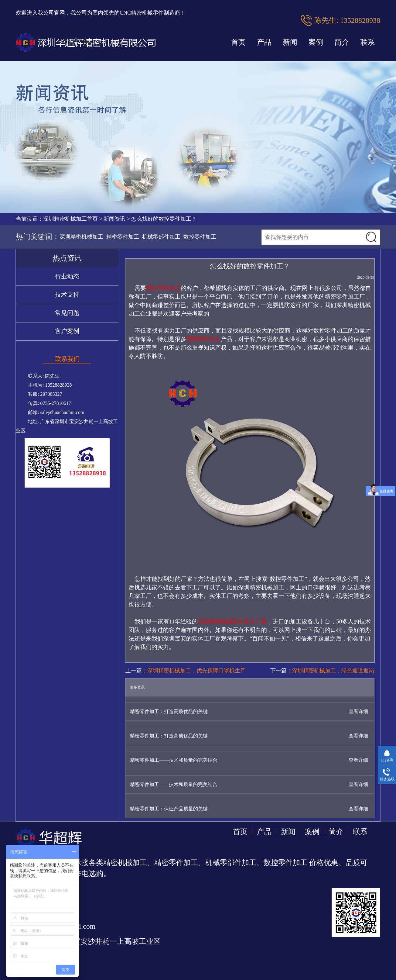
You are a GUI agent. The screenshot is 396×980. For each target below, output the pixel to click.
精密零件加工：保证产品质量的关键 (169, 809)
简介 (342, 42)
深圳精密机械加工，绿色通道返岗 (333, 671)
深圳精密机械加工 (81, 237)
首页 (238, 42)
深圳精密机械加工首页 (70, 219)
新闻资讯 (114, 219)
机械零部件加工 (161, 237)
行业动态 (67, 276)
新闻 (290, 42)
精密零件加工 (123, 237)
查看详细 (358, 711)
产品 (264, 42)
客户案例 (67, 331)
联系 (367, 42)
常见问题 (67, 313)
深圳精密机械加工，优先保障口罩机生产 (196, 671)
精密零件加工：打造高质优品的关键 (169, 711)
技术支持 (67, 295)
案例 (316, 42)
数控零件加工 (200, 237)
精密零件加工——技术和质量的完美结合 (174, 760)
